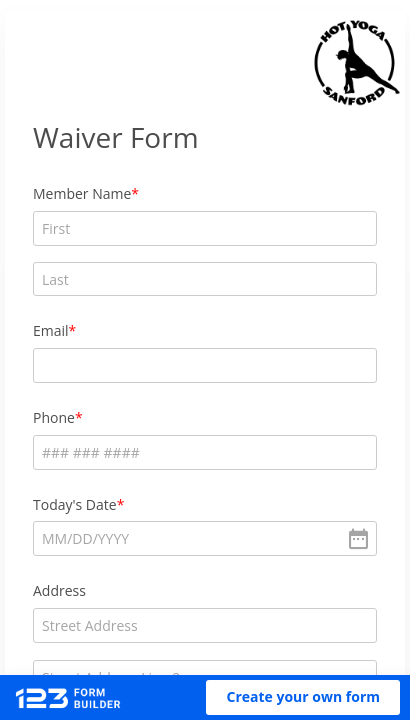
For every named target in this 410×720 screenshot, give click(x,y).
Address (59, 590)
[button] (303, 697)
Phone (54, 417)
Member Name (82, 193)
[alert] (205, 538)
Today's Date (75, 504)
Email (51, 330)
